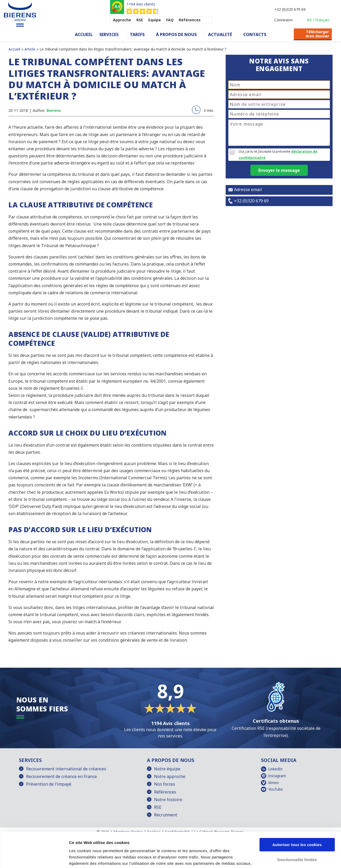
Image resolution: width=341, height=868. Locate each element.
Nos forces (165, 784)
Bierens (54, 110)
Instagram (277, 776)
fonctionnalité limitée (297, 827)
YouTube (275, 789)
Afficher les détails (87, 858)
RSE (140, 20)
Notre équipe (167, 769)
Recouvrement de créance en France (61, 776)
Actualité (220, 34)
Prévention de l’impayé (49, 784)
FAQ (170, 20)
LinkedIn (275, 769)
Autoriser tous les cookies (297, 812)
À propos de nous (176, 34)
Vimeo (273, 783)
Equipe (155, 20)
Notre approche (170, 776)
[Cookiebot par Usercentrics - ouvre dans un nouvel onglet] (34, 858)
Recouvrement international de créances (66, 769)
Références (190, 20)
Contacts (255, 34)
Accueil (84, 34)
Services (109, 34)
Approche (122, 20)
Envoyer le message (279, 170)
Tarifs (137, 34)
